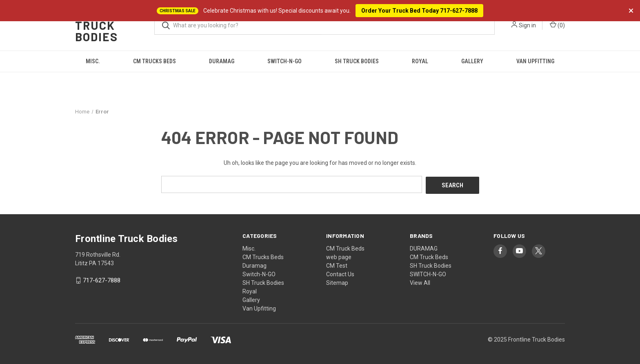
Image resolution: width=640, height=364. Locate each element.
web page (339, 256)
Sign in (527, 25)
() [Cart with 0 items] (557, 25)
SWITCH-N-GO (428, 273)
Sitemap (337, 282)
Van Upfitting (535, 61)
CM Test (337, 264)
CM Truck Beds (345, 247)
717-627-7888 (102, 280)
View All (420, 282)
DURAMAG (424, 247)
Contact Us (340, 273)
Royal (420, 61)
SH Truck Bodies (357, 61)
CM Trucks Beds (154, 61)
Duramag (222, 61)
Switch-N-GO (284, 61)
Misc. (93, 61)
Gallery (472, 61)
